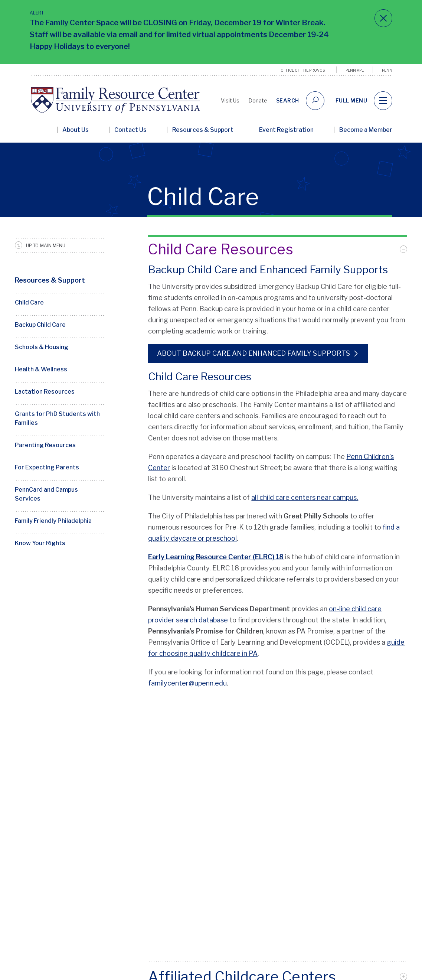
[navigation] (383, 101)
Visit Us (230, 100)
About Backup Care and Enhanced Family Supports (253, 353)
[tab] (278, 249)
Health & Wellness (41, 369)
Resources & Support (203, 130)
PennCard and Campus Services (46, 494)
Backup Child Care (40, 325)
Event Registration (286, 130)
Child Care (29, 302)
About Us (76, 130)
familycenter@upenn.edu (187, 683)
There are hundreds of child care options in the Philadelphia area (248, 393)
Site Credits (122, 972)
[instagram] (383, 927)
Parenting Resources (45, 445)
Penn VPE (355, 70)
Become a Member (366, 130)
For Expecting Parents (47, 467)
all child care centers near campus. (305, 497)
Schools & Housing (42, 347)
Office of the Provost (304, 70)
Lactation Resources (45, 392)
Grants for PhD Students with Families (57, 418)
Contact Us (130, 130)
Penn (387, 70)
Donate (258, 100)
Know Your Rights (40, 543)
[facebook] (357, 927)
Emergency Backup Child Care (305, 286)
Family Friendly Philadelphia (53, 521)
